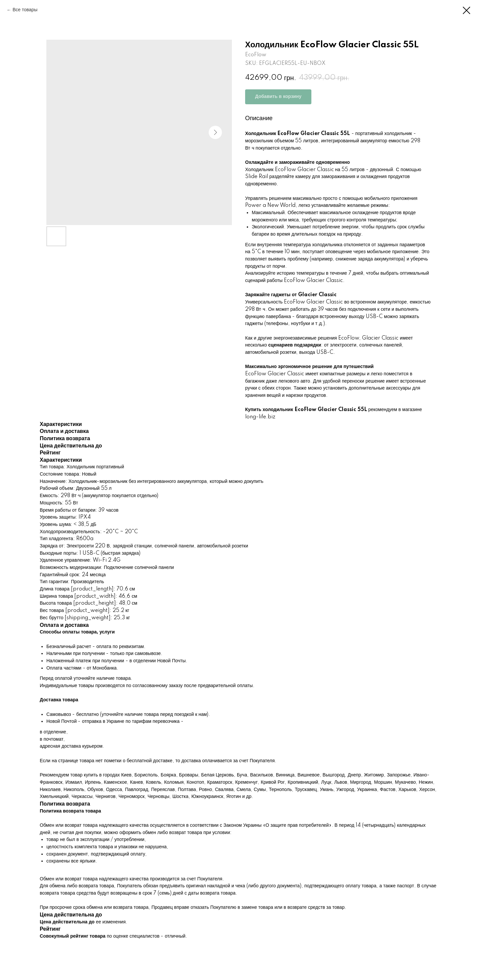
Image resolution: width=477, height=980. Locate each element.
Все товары (25, 10)
